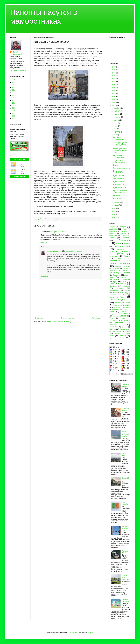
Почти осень (124, 455)
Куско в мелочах (119, 182)
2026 (114, 67)
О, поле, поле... (125, 576)
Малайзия (113, 286)
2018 (14, 103)
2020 (114, 85)
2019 (14, 106)
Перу (122, 297)
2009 (14, 80)
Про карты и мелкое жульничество (120, 191)
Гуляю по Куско (119, 185)
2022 (14, 111)
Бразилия (124, 240)
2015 (14, 95)
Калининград (114, 273)
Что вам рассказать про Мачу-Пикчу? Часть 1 (120, 151)
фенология (119, 322)
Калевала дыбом (125, 409)
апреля (116, 132)
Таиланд (122, 316)
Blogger (90, 633)
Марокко (126, 286)
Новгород (123, 293)
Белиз (124, 235)
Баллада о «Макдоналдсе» (120, 138)
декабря (117, 108)
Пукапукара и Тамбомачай (119, 172)
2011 (14, 85)
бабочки (124, 231)
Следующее (39, 318)
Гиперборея (114, 256)
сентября (117, 117)
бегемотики (113, 235)
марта (116, 135)
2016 (14, 98)
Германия (119, 254)
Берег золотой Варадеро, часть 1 (125, 434)
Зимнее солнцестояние (122, 168)
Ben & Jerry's (70, 56)
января (116, 205)
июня (116, 126)
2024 (14, 116)
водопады (121, 249)
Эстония (122, 336)
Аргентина (113, 231)
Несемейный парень (125, 601)
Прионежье (116, 310)
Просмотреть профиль (18, 71)
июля (116, 123)
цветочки (113, 329)
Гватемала (126, 252)
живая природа (120, 263)
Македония (122, 284)
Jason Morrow (73, 633)
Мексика (120, 288)
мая (115, 129)
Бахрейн (124, 233)
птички (112, 312)
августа (117, 120)
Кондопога (113, 279)
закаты (117, 266)
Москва (127, 290)
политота (126, 305)
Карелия (116, 275)
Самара (124, 312)
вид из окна (122, 246)
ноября (116, 111)
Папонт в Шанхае (125, 552)
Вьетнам (113, 252)
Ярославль (113, 338)
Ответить (44, 242)
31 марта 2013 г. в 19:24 (74, 251)
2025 (14, 119)
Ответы (45, 247)
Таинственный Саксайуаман (119, 161)
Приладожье (125, 307)
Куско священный (120, 188)
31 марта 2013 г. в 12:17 (59, 232)
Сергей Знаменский (54, 251)
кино (111, 277)
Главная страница (68, 318)
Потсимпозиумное (126, 385)
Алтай (125, 229)
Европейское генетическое (119, 156)
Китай (124, 277)
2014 (14, 93)
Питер (128, 303)
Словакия (126, 314)
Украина (127, 320)
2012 (14, 87)
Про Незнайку (125, 503)
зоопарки (116, 269)
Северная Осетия (115, 314)
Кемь (126, 275)
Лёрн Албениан (119, 179)
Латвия (112, 284)
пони (115, 307)
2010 (14, 82)
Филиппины (114, 325)
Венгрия (127, 244)
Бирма (112, 238)
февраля (117, 202)
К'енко (115, 165)
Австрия (123, 227)
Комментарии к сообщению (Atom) (59, 322)
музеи (115, 293)
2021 (14, 108)
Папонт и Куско (119, 198)
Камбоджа (126, 273)
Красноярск (126, 279)
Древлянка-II (115, 260)
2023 (14, 113)
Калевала (124, 271)
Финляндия (113, 327)
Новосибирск (114, 295)
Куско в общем (118, 176)
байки (111, 233)
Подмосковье (116, 305)
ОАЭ (125, 295)
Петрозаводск (20, 160)
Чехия (127, 331)
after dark (122, 338)
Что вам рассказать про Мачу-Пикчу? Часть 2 (120, 144)
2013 (14, 90)
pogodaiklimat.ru (20, 177)
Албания (113, 229)
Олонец (112, 297)
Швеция (117, 334)
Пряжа (125, 310)
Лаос (124, 282)
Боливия (126, 238)
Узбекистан (113, 320)
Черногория (117, 331)
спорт (114, 316)
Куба (115, 282)
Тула (111, 318)
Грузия (120, 258)
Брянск (119, 244)
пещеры (118, 303)
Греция (127, 256)
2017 (14, 100)
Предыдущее (97, 318)
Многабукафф (114, 290)
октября (117, 114)
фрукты (124, 327)
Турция (123, 318)
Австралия (113, 227)
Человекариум (125, 329)
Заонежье (127, 266)
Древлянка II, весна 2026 (126, 529)
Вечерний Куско (119, 195)
